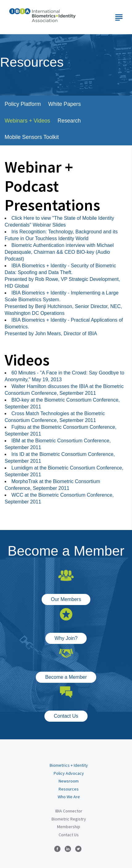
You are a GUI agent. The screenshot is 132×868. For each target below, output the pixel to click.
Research (69, 121)
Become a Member (66, 677)
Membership (69, 827)
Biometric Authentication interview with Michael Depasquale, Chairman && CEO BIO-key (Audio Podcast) (59, 252)
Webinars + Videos (27, 121)
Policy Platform (23, 104)
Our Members (66, 599)
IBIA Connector (69, 811)
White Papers (64, 104)
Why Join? (66, 638)
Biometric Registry (69, 819)
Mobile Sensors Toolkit (32, 137)
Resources (69, 789)
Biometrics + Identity (69, 765)
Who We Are (69, 797)
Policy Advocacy (69, 773)
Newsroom (69, 781)
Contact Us (66, 716)
